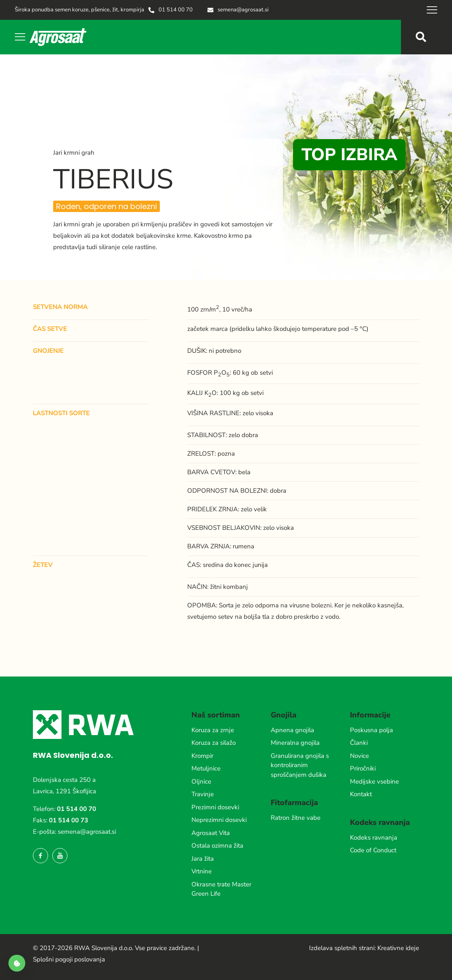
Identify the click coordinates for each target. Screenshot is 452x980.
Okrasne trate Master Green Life (221, 889)
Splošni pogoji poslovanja (69, 959)
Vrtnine (202, 871)
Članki (359, 743)
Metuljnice (206, 768)
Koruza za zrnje (213, 730)
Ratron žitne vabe (296, 818)
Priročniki (363, 768)
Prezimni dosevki (215, 807)
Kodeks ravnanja (374, 838)
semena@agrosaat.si (87, 832)
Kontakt (361, 794)
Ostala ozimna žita (217, 846)
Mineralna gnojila (295, 743)
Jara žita (203, 859)
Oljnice (201, 781)
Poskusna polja (371, 730)
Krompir (202, 756)
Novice (359, 756)
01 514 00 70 (77, 809)
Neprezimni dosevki (219, 820)
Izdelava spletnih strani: (342, 948)
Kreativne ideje (398, 948)
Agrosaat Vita (211, 833)
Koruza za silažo (214, 743)
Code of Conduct (373, 850)
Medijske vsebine (374, 781)
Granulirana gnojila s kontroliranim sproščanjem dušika (300, 765)
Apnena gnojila (292, 730)
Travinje (203, 794)
